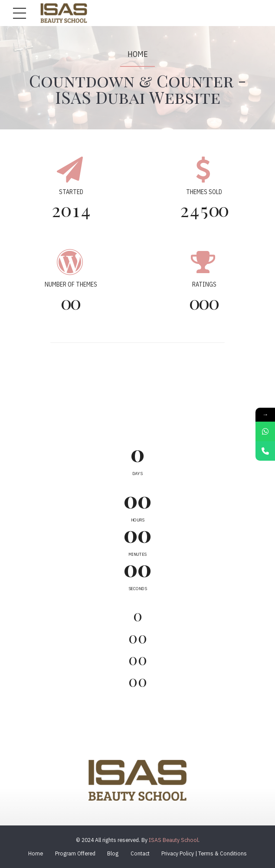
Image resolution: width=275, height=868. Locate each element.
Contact (140, 853)
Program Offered (75, 853)
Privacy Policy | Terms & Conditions (204, 853)
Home (138, 54)
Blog (113, 853)
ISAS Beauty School (174, 840)
